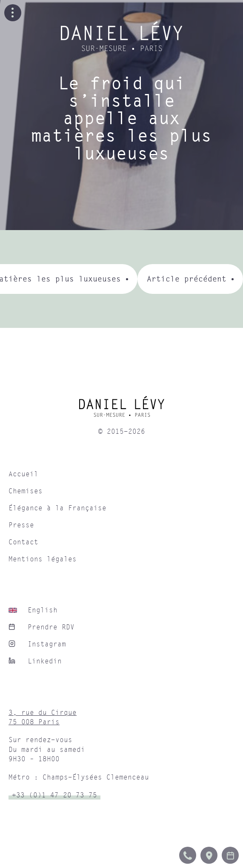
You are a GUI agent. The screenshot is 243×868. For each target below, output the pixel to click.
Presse (21, 525)
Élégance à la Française (57, 508)
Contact (23, 542)
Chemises (26, 491)
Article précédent (187, 279)
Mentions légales (43, 559)
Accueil (23, 474)
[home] (121, 410)
